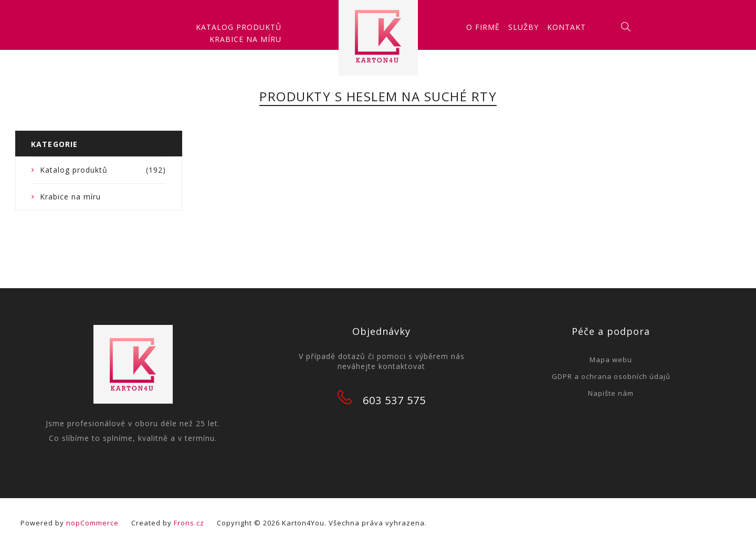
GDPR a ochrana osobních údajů (611, 376)
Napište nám (611, 393)
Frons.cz (189, 523)
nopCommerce (92, 523)
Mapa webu (611, 360)
